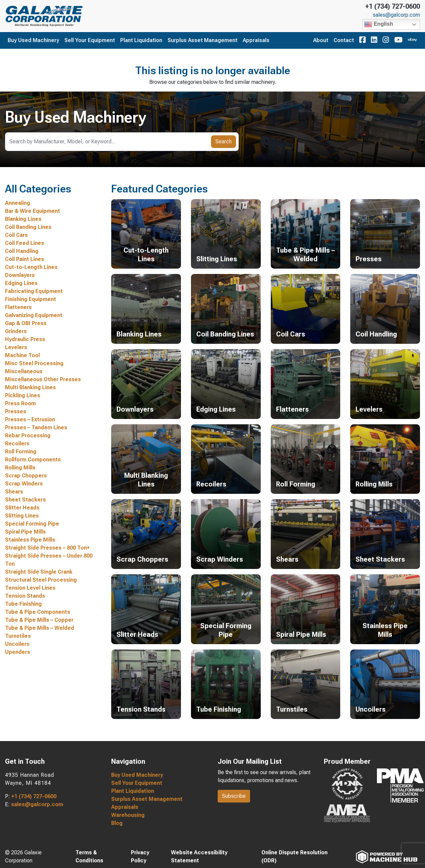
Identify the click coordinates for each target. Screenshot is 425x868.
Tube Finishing (23, 604)
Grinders (16, 331)
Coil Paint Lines (25, 259)
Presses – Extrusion (30, 419)
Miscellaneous (24, 371)
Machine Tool (22, 355)
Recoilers (17, 444)
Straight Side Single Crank (39, 572)
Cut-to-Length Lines (31, 267)
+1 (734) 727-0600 (393, 6)
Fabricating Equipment (34, 291)
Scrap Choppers (26, 476)
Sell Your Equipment (90, 40)
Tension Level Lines (30, 588)
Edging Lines (21, 283)
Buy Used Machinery (33, 40)
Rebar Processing (28, 436)
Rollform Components (33, 460)
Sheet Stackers (25, 500)
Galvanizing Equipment (34, 315)
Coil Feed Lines (25, 243)
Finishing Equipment (31, 299)
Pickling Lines (23, 395)
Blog (117, 823)
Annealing (18, 203)
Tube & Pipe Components (38, 612)
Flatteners (18, 307)
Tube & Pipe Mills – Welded (40, 628)
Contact (344, 40)
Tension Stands (25, 596)
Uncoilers (17, 644)
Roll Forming (21, 452)
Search (224, 141)
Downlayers (20, 275)
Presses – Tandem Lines (36, 427)
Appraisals (256, 40)
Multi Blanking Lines (30, 387)
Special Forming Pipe (32, 524)
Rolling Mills (20, 468)
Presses (16, 411)
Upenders (18, 652)
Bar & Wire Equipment (33, 211)
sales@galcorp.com (396, 15)
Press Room (20, 403)
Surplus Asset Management (202, 40)
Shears (14, 492)
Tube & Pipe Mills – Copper (39, 620)
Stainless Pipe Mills (30, 540)
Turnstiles (18, 636)
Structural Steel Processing (41, 580)
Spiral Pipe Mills (25, 532)
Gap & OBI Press (26, 323)
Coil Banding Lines (28, 227)
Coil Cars (16, 235)
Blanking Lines (23, 219)
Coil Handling (22, 251)
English (379, 24)
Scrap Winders (24, 484)
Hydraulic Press (25, 339)
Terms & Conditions (89, 856)
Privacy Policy (140, 856)
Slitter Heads (22, 508)
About (321, 40)
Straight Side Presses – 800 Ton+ (47, 548)
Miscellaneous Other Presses (43, 379)
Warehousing (128, 815)
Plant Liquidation (141, 40)
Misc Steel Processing (34, 363)
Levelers (16, 347)
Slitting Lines (22, 516)
